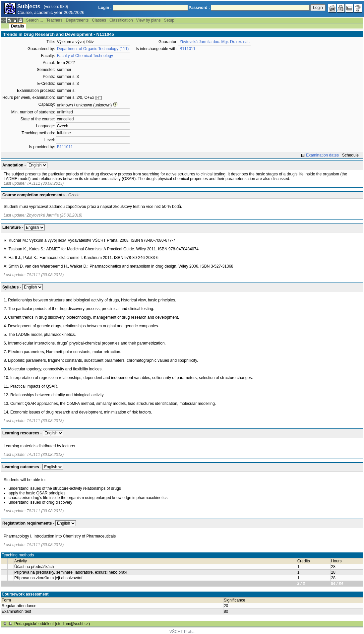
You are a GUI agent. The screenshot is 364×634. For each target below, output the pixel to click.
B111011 (65, 147)
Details (17, 26)
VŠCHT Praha (182, 632)
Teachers (55, 20)
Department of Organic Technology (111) (93, 49)
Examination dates (322, 155)
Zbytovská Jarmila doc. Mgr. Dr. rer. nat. (214, 42)
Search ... (34, 20)
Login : (105, 8)
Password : (199, 8)
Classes (99, 20)
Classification (121, 20)
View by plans (149, 20)
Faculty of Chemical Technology (85, 56)
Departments (77, 20)
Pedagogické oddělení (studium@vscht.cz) (52, 624)
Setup (169, 20)
